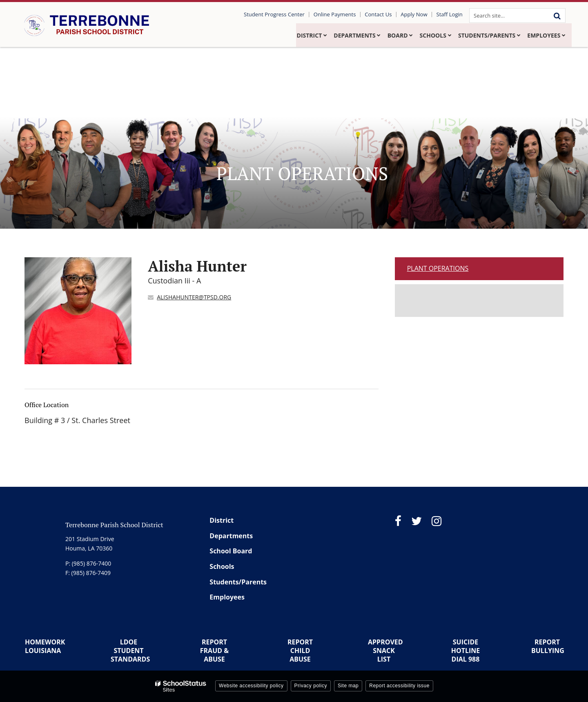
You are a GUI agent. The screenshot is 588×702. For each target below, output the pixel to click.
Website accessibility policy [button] (251, 686)
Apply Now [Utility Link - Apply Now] (416, 14)
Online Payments (340, 14)
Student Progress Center (280, 14)
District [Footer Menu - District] (222, 520)
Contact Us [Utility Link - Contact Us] (382, 14)
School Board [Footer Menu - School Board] (231, 551)
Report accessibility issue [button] (399, 686)
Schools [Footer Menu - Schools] (222, 566)
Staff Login (450, 14)
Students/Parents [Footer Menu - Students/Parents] (238, 582)
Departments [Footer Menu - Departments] (231, 536)
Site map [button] (348, 686)
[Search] (557, 16)
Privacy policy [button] (311, 686)
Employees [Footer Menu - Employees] (227, 597)
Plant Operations (438, 268)
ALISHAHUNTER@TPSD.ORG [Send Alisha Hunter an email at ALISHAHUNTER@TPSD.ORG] (194, 297)
